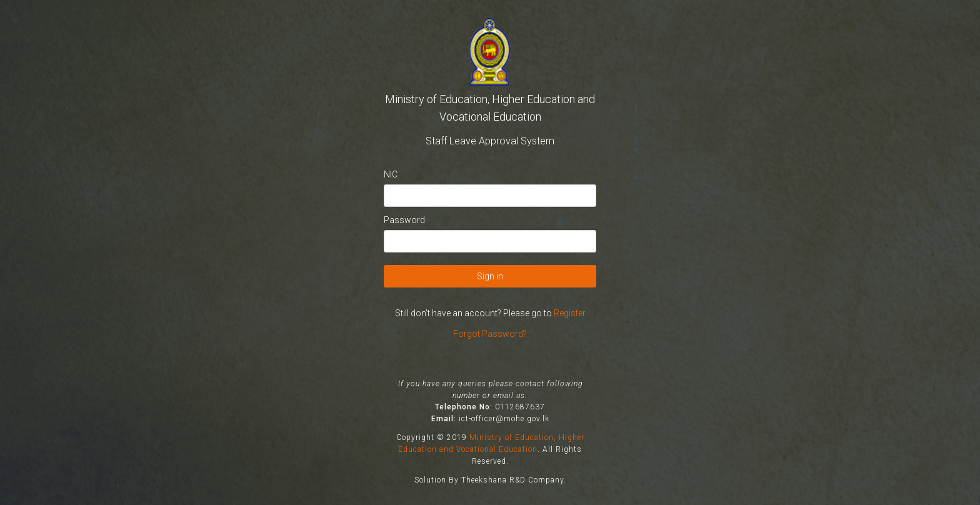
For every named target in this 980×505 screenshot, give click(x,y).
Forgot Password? (490, 334)
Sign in (490, 276)
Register (570, 313)
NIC (391, 174)
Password (404, 220)
